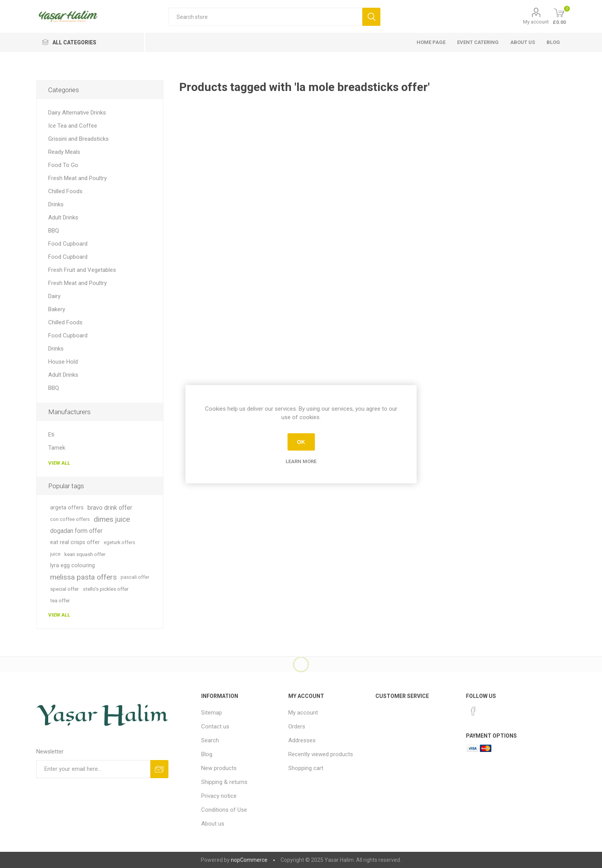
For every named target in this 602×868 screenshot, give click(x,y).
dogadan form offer (76, 531)
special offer (65, 589)
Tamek (57, 448)
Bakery (57, 309)
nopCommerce (249, 860)
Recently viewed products (321, 754)
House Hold (63, 362)
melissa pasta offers (83, 577)
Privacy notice (219, 796)
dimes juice (112, 519)
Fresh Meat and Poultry (77, 178)
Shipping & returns (224, 782)
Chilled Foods (65, 191)
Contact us (215, 726)
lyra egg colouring (72, 565)
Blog (553, 42)
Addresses (302, 740)
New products (219, 768)
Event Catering (478, 42)
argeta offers (67, 508)
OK (301, 442)
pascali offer (135, 577)
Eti (51, 435)
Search (210, 740)
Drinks (56, 204)
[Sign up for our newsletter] (93, 769)
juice (55, 554)
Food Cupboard (68, 244)
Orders (297, 726)
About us (523, 42)
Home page (431, 42)
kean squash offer (85, 554)
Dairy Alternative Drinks (77, 113)
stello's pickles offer (106, 589)
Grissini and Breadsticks (78, 139)
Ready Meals (64, 152)
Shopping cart (306, 768)
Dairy (54, 296)
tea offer (60, 600)
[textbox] (265, 17)
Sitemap (212, 713)
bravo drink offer (110, 508)
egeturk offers (119, 542)
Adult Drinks (63, 217)
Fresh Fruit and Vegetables (82, 270)
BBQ (54, 231)
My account (536, 22)
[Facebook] (473, 711)
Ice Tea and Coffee (73, 126)
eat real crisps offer (75, 542)
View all (59, 463)
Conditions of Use (224, 810)
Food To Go (63, 165)
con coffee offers (70, 519)
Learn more (301, 461)
